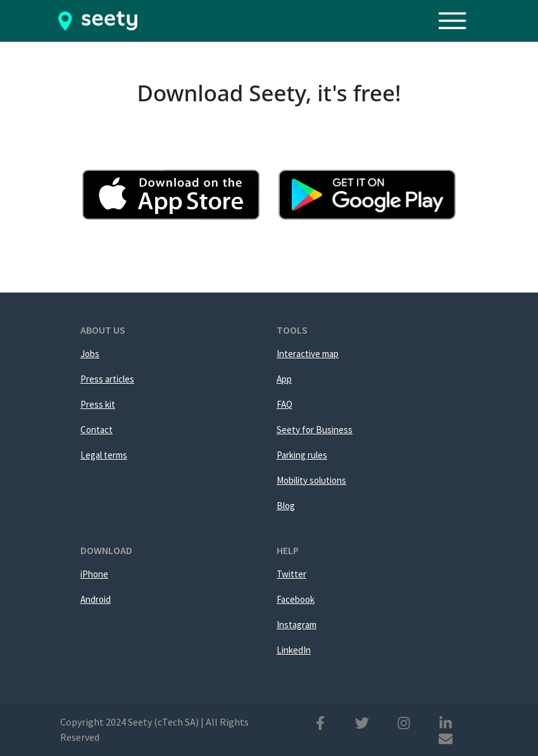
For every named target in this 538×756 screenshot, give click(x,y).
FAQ (285, 404)
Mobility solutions (311, 480)
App (284, 379)
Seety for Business (315, 430)
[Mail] (446, 738)
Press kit (98, 404)
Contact (97, 430)
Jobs (90, 354)
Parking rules (302, 455)
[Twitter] (362, 722)
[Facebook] (320, 722)
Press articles (107, 379)
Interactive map (308, 354)
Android (96, 599)
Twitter (291, 574)
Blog (286, 506)
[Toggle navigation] (459, 21)
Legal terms (104, 455)
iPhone (94, 574)
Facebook (296, 599)
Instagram (297, 625)
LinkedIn (294, 650)
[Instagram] (404, 722)
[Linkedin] (446, 722)
